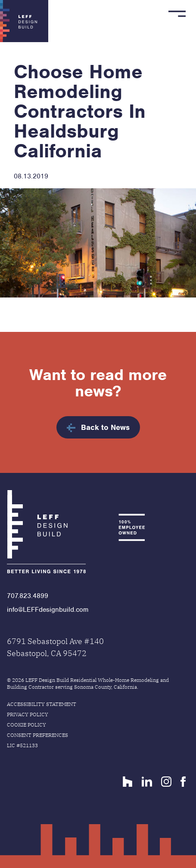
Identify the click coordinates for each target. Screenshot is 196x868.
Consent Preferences (37, 735)
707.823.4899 (28, 596)
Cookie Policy (26, 725)
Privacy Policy (28, 714)
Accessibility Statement (42, 704)
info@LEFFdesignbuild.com (48, 610)
